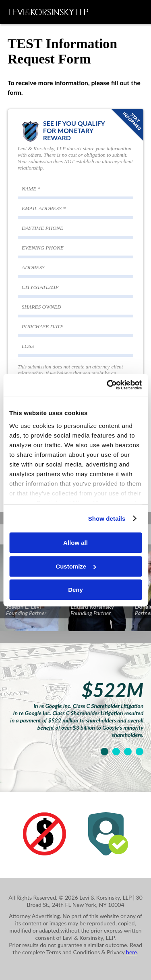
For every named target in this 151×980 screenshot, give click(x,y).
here (131, 952)
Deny (75, 590)
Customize (76, 566)
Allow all (75, 543)
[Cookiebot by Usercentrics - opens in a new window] (108, 385)
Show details (107, 519)
